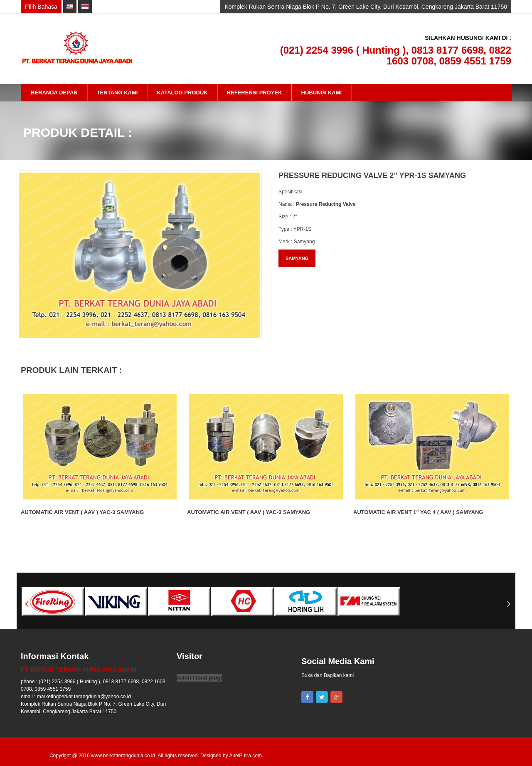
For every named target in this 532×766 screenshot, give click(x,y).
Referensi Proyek (255, 93)
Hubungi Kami (322, 93)
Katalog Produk (182, 93)
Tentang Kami (117, 93)
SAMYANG (297, 258)
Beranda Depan (54, 93)
